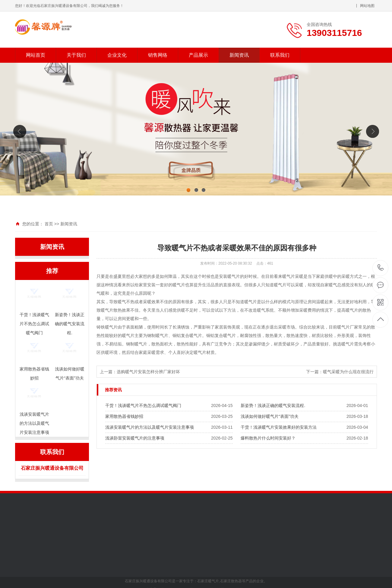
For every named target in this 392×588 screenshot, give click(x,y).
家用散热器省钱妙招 (124, 416)
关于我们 (76, 55)
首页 (49, 224)
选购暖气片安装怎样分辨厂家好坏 (148, 372)
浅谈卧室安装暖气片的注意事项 (135, 438)
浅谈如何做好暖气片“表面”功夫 (269, 416)
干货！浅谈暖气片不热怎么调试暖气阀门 (143, 405)
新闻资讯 (239, 55)
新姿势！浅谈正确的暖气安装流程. (273, 405)
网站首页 (36, 55)
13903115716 (381, 268)
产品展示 (198, 55)
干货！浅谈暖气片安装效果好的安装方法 (279, 427)
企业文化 (117, 55)
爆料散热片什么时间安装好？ (268, 438)
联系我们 (280, 55)
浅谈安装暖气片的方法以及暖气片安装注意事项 (150, 427)
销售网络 (158, 55)
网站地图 (367, 6)
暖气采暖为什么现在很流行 (348, 372)
